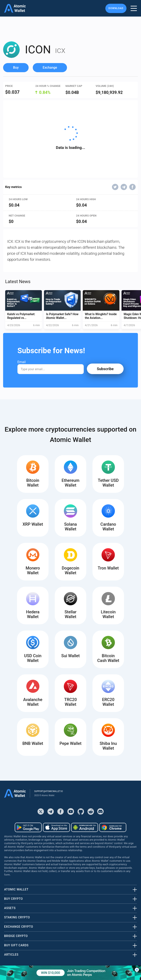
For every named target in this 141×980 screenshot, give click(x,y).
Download (116, 8)
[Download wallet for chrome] (113, 827)
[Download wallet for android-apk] (85, 827)
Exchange (50, 68)
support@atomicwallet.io (49, 791)
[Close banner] (137, 970)
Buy (16, 68)
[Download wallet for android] (28, 827)
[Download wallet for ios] (56, 827)
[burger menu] (134, 8)
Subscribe (105, 369)
